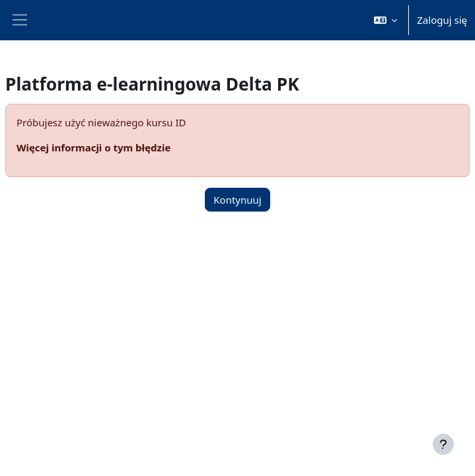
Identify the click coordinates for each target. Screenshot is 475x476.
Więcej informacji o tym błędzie (93, 147)
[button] (386, 20)
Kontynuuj (237, 200)
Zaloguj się (442, 20)
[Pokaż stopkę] (443, 444)
